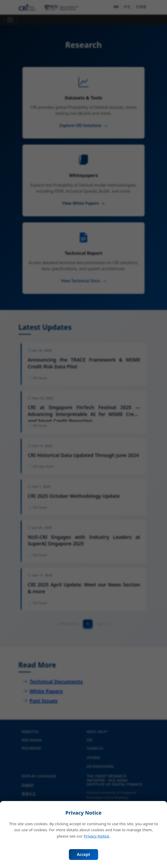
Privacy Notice (96, 836)
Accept (84, 854)
